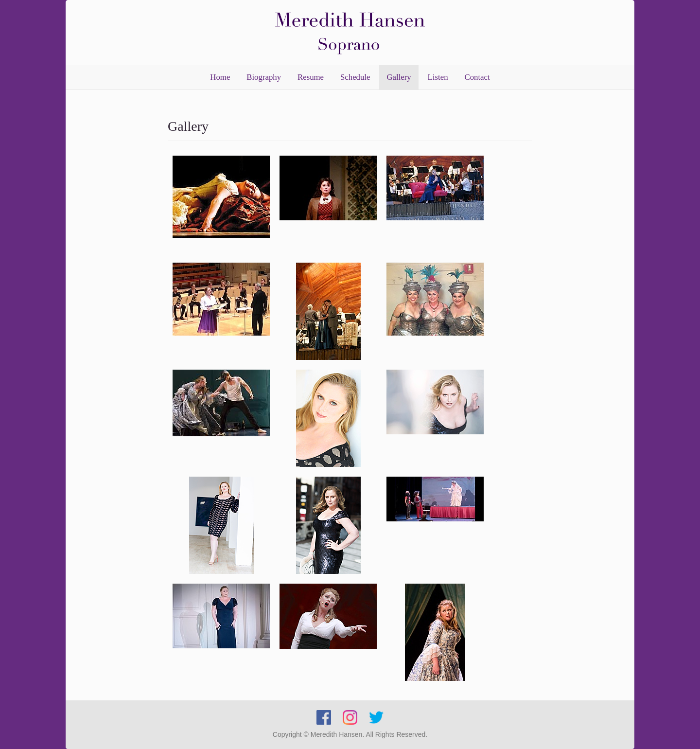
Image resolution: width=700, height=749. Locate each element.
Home (220, 77)
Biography (264, 77)
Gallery (399, 77)
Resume (311, 77)
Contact (477, 77)
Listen (438, 77)
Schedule (355, 77)
